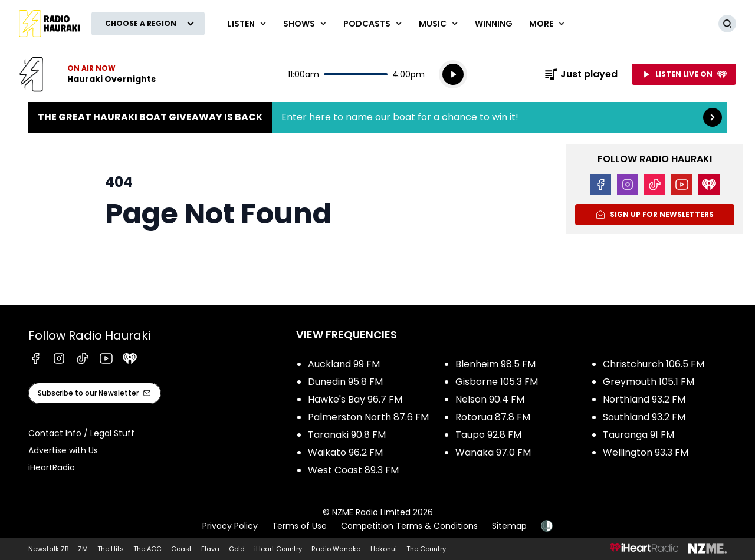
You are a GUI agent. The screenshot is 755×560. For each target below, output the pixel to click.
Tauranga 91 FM (639, 435)
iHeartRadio (52, 467)
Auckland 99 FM (344, 364)
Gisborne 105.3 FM (497, 382)
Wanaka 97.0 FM (493, 452)
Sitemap (509, 526)
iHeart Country (278, 549)
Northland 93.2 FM (644, 399)
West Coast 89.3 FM (353, 470)
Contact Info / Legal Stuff (81, 433)
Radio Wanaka (336, 549)
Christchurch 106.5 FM (654, 364)
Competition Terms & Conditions (409, 526)
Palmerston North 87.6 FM (368, 417)
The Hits (111, 549)
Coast (181, 549)
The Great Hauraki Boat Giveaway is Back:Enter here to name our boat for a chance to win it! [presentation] (377, 117)
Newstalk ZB (48, 549)
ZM (83, 549)
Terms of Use (299, 526)
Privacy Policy (230, 526)
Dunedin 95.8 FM (345, 382)
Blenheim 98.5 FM (495, 364)
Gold (237, 549)
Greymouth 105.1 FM (649, 382)
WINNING (494, 24)
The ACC (147, 549)
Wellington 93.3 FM (646, 452)
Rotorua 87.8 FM (493, 417)
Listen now (87, 74)
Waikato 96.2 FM (345, 452)
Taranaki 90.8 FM (347, 435)
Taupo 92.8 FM (488, 435)
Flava (210, 549)
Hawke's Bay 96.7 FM (355, 399)
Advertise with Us (63, 450)
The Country (426, 549)
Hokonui (384, 549)
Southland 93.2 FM (644, 417)
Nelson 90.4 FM (490, 399)
